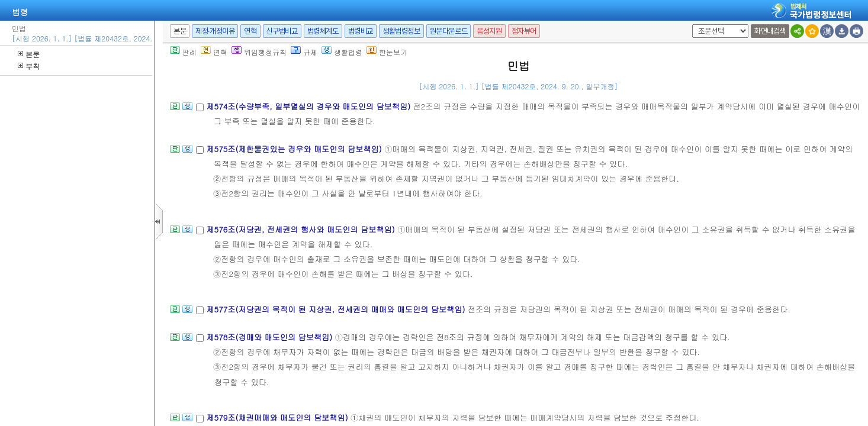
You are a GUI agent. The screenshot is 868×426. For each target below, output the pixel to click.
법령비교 (361, 31)
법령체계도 (323, 31)
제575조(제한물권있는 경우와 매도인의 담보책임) (295, 149)
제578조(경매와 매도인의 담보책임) (270, 337)
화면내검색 (770, 31)
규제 (304, 52)
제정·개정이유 (215, 31)
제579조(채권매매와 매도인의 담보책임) (278, 417)
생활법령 (342, 52)
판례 (183, 52)
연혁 (250, 31)
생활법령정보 (401, 31)
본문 (29, 54)
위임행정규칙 (259, 52)
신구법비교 (282, 31)
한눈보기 (387, 52)
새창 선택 (690, 25)
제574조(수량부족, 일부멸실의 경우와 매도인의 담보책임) (309, 106)
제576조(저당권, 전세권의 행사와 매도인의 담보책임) (302, 229)
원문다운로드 (449, 31)
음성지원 (489, 31)
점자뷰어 (524, 31)
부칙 (29, 66)
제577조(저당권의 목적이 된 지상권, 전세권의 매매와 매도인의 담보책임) (337, 309)
